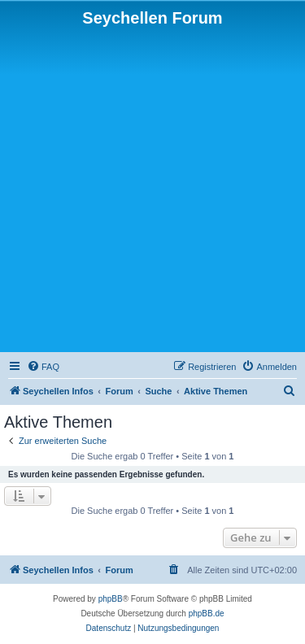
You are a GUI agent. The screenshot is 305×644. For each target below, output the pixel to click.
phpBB (111, 599)
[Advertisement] (152, 188)
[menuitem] (43, 367)
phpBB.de (207, 614)
